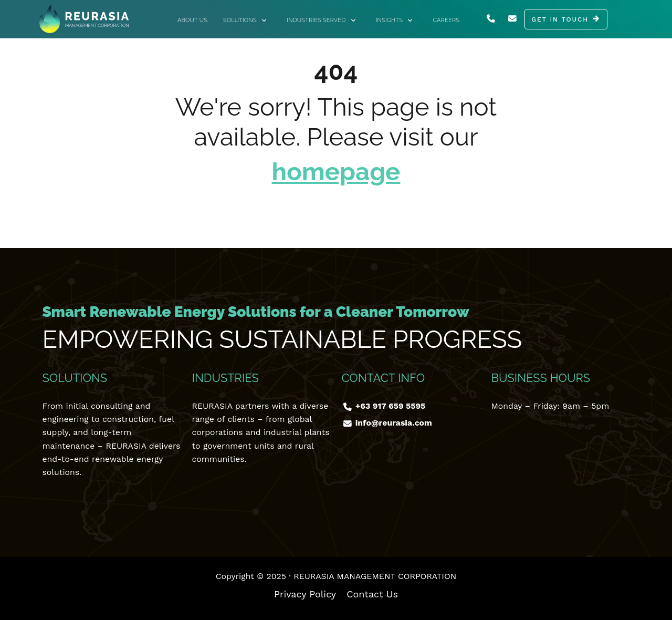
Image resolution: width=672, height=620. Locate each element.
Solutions (245, 20)
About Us (192, 20)
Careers (446, 20)
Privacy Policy (305, 594)
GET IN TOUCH (560, 19)
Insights (394, 20)
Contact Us (372, 594)
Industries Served (321, 20)
